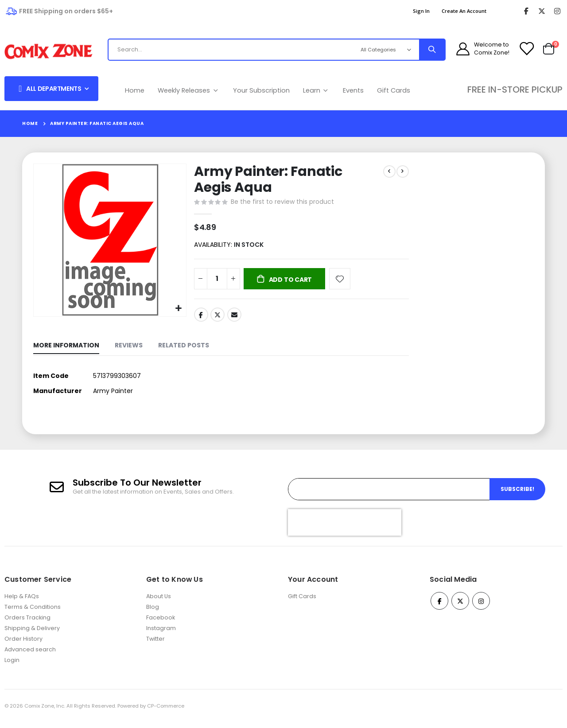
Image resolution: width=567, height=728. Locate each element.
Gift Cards (394, 90)
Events (353, 90)
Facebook (200, 317)
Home (135, 90)
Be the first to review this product (282, 202)
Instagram (161, 634)
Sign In (421, 11)
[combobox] (229, 50)
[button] (177, 308)
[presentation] (345, 528)
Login (12, 666)
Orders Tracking (27, 623)
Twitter (217, 317)
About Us (159, 602)
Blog (153, 613)
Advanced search (30, 655)
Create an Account (464, 11)
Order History (23, 644)
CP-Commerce (166, 712)
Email (233, 317)
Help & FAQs (22, 602)
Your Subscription (261, 90)
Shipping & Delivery (32, 634)
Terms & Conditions (33, 613)
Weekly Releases (189, 90)
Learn (317, 90)
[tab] (66, 349)
